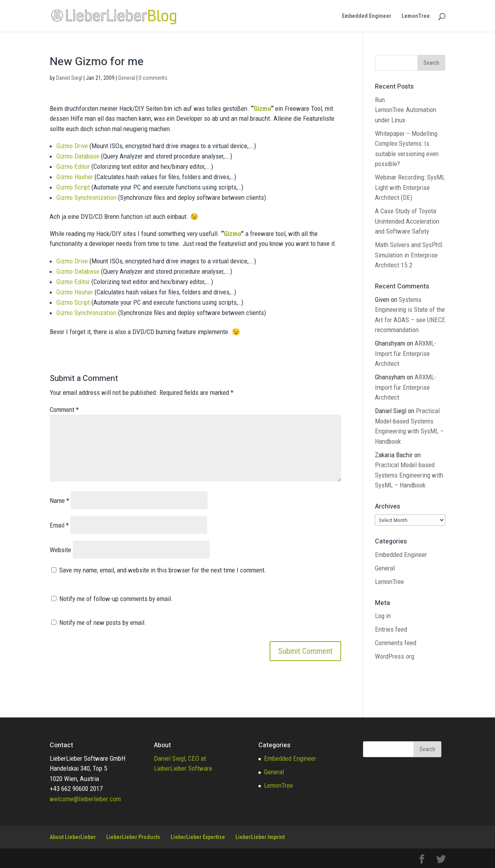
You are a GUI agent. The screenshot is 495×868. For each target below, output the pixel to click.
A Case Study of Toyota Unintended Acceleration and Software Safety (407, 221)
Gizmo (262, 108)
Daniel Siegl (69, 78)
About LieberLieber (73, 837)
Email (59, 525)
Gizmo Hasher (75, 177)
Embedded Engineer (367, 16)
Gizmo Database (78, 156)
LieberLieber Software (183, 768)
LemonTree (416, 16)
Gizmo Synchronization (86, 197)
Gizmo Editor (73, 166)
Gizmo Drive (72, 146)
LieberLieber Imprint (260, 837)
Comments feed (396, 643)
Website (60, 550)
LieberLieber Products (133, 837)
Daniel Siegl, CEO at (180, 758)
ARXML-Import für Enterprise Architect (406, 353)
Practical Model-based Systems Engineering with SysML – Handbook (409, 475)
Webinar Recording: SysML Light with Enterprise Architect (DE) (410, 187)
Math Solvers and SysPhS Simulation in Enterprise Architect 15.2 (409, 255)
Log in (383, 616)
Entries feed (391, 629)
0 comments (153, 78)
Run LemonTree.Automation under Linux (406, 110)
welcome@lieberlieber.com (85, 799)
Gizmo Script (73, 187)
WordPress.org (395, 656)
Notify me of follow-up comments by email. (116, 599)
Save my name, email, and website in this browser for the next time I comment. (163, 570)
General (127, 78)
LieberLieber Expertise (198, 837)
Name (59, 501)
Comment (64, 410)
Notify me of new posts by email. (103, 622)
